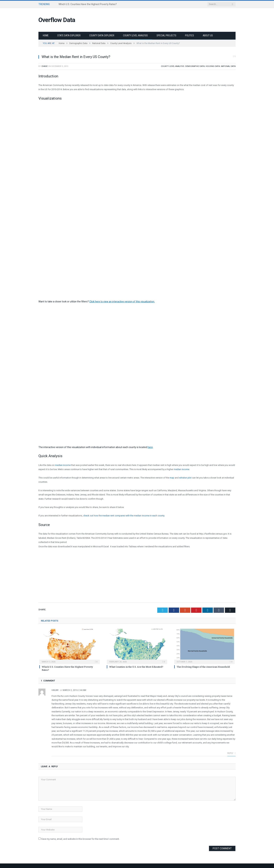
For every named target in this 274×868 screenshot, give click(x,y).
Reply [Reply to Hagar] (231, 753)
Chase (44, 66)
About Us (208, 35)
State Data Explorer (69, 35)
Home (46, 35)
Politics (190, 35)
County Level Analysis (135, 35)
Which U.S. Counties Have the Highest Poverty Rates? (88, 4)
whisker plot (185, 477)
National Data (228, 66)
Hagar (55, 690)
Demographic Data (195, 66)
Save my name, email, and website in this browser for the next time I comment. (80, 839)
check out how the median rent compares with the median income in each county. (124, 515)
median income (63, 465)
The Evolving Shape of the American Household (203, 666)
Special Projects (166, 35)
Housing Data (213, 66)
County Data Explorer (102, 35)
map (172, 477)
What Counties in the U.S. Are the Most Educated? (136, 666)
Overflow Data (58, 20)
